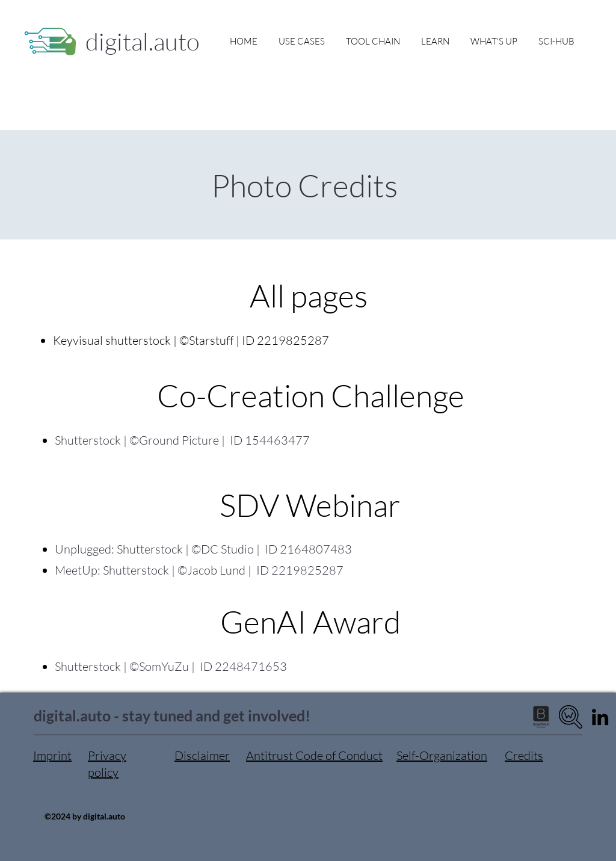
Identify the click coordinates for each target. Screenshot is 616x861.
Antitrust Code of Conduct (314, 755)
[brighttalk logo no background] (541, 717)
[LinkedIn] (600, 717)
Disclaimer (202, 755)
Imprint (52, 755)
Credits (524, 755)
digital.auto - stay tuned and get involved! (172, 715)
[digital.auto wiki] (571, 717)
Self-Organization (442, 755)
